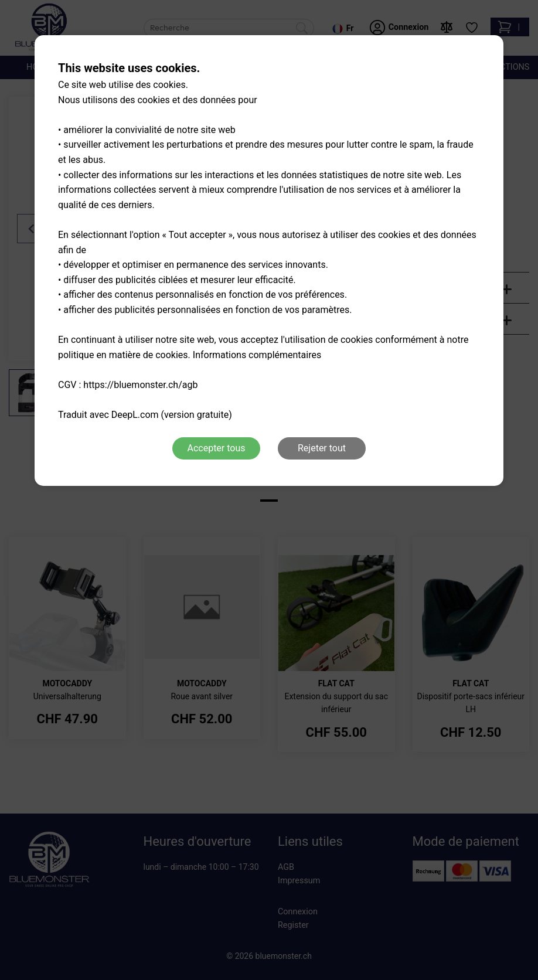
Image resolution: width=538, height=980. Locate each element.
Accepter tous (216, 448)
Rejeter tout (322, 448)
